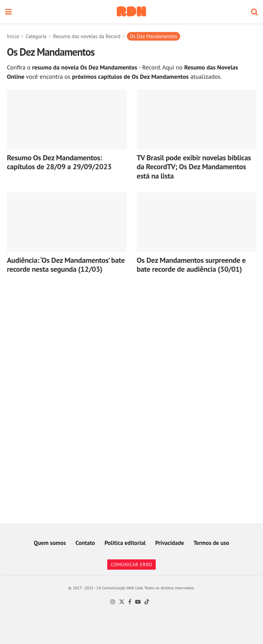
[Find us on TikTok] (147, 602)
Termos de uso (211, 543)
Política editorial (125, 543)
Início (13, 36)
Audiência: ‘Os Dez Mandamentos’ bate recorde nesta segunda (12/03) (66, 265)
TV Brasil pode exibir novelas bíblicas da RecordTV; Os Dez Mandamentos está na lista (194, 167)
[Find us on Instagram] (113, 602)
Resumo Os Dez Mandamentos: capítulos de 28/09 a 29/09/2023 (59, 162)
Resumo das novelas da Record (87, 36)
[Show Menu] (8, 12)
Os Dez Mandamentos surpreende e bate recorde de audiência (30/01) (191, 265)
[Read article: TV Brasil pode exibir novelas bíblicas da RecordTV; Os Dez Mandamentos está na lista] (197, 120)
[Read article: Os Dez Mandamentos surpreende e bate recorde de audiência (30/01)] (197, 222)
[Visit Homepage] (131, 12)
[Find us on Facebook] (130, 602)
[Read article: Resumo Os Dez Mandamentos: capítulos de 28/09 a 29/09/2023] (67, 120)
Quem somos (50, 543)
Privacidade (169, 543)
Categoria (36, 36)
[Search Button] (254, 12)
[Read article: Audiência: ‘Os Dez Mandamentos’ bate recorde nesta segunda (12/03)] (67, 222)
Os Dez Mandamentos (153, 36)
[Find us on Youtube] (138, 602)
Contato (85, 543)
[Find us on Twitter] (122, 602)
